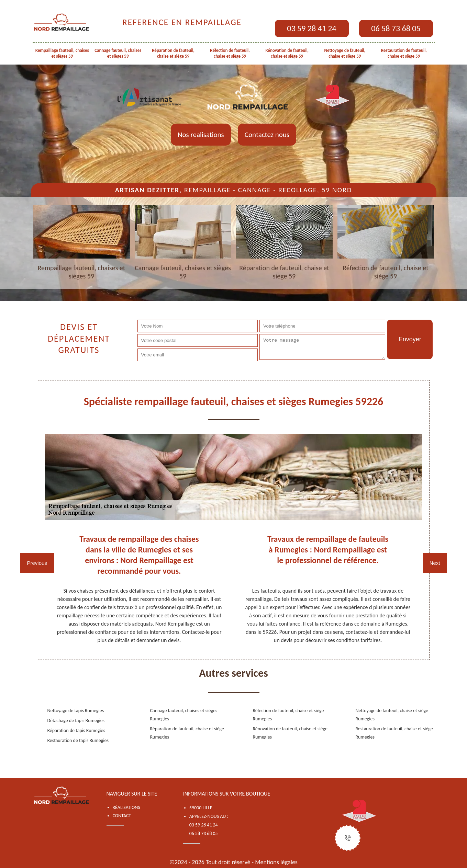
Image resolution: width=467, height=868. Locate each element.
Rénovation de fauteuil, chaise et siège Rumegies (290, 733)
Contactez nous (267, 135)
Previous (37, 563)
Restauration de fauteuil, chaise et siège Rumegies (394, 733)
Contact (122, 816)
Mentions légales (276, 862)
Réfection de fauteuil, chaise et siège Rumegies (288, 715)
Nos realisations (201, 135)
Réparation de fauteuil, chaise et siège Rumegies (187, 733)
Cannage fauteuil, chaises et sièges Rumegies (184, 715)
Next (435, 563)
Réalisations (126, 807)
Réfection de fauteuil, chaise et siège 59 (230, 53)
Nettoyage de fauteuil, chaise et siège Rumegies (392, 715)
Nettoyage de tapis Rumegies (76, 711)
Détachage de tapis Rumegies (76, 721)
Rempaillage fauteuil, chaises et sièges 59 (62, 53)
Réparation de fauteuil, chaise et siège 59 (173, 53)
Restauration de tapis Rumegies (78, 740)
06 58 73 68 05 (396, 28)
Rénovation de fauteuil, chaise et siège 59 (287, 53)
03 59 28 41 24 (312, 28)
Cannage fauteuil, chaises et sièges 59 (118, 53)
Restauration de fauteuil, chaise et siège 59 (404, 53)
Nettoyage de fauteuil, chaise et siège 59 (345, 53)
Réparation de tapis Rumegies (76, 730)
